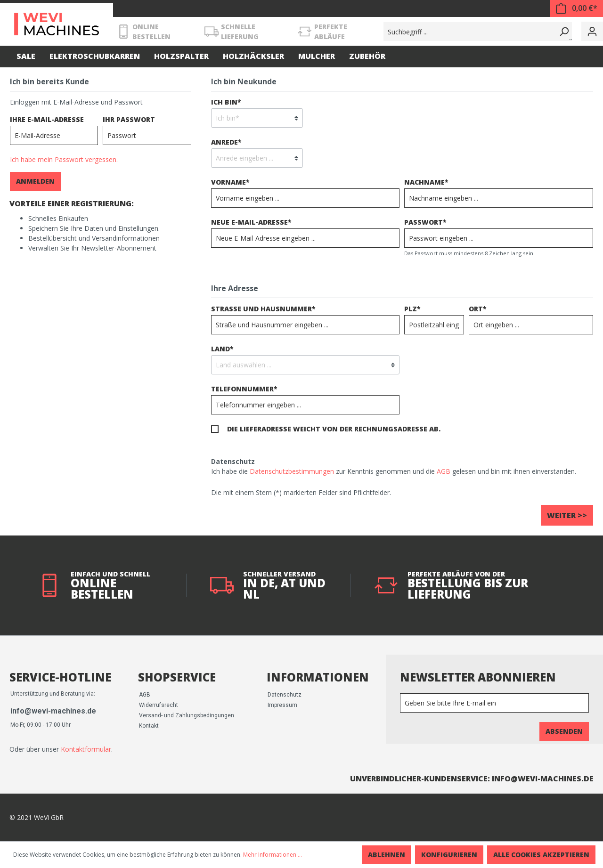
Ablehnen (387, 855)
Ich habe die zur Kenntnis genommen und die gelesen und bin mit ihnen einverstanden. (394, 471)
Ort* (478, 309)
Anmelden (35, 181)
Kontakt (149, 726)
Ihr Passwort (129, 119)
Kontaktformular (86, 749)
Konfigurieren (449, 855)
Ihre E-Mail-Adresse (47, 119)
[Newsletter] (494, 703)
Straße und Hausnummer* (263, 309)
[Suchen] (562, 32)
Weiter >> (567, 515)
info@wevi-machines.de (53, 711)
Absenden (564, 731)
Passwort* (425, 222)
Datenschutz (285, 695)
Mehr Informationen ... (273, 855)
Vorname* (230, 182)
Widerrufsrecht (159, 705)
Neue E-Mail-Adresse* (251, 222)
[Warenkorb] (577, 8)
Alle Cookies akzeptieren (541, 855)
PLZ (412, 309)
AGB (444, 471)
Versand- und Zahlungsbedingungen (187, 715)
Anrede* (226, 142)
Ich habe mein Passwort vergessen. (64, 159)
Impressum (282, 705)
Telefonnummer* (244, 389)
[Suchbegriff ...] (469, 32)
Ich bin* (226, 102)
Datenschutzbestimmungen (292, 471)
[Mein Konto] (592, 31)
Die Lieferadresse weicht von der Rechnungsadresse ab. (334, 429)
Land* (222, 349)
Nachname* (426, 182)
